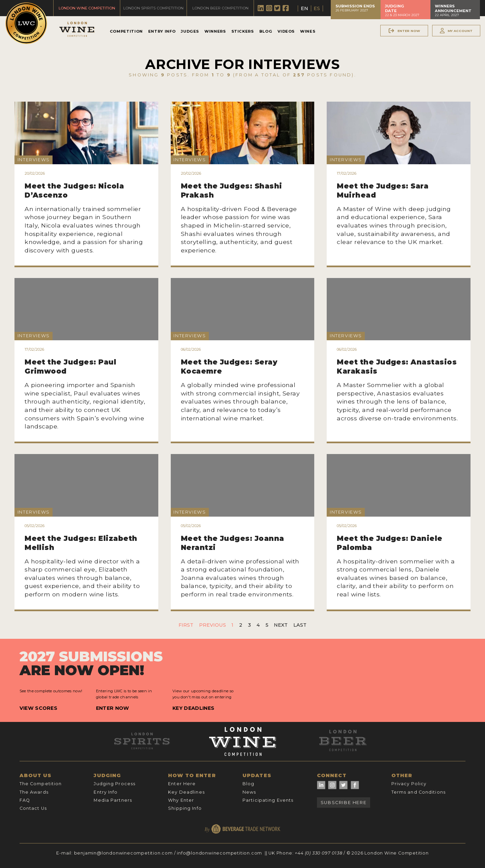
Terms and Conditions (418, 792)
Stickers (243, 31)
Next (281, 625)
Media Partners (113, 800)
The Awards (34, 792)
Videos (286, 31)
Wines (308, 31)
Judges (190, 31)
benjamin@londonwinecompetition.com (123, 853)
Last (300, 625)
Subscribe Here (344, 803)
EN (304, 8)
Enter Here (182, 784)
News (249, 792)
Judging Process (115, 784)
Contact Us (33, 808)
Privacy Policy (409, 784)
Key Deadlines (193, 708)
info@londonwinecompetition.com (219, 853)
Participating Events (268, 800)
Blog (266, 31)
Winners (215, 31)
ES (317, 8)
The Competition (41, 784)
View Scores (39, 708)
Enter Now (113, 708)
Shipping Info (185, 808)
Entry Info (162, 31)
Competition (126, 31)
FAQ (25, 800)
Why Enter (181, 800)
